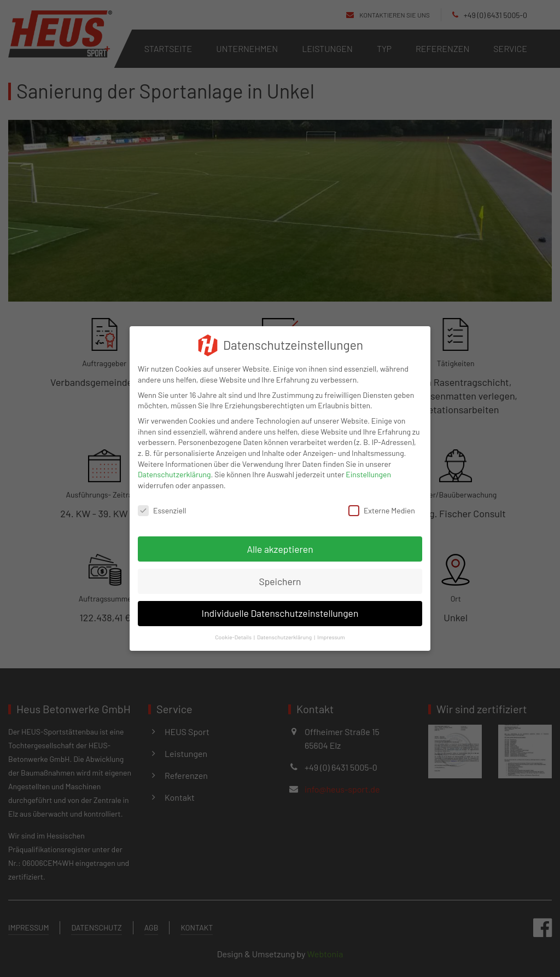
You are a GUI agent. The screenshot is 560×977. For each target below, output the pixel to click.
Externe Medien (382, 502)
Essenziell (162, 502)
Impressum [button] (331, 629)
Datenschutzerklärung (174, 467)
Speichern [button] (280, 573)
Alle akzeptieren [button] (280, 541)
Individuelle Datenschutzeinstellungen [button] (280, 605)
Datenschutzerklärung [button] (284, 629)
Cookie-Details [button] (233, 629)
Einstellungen (368, 467)
